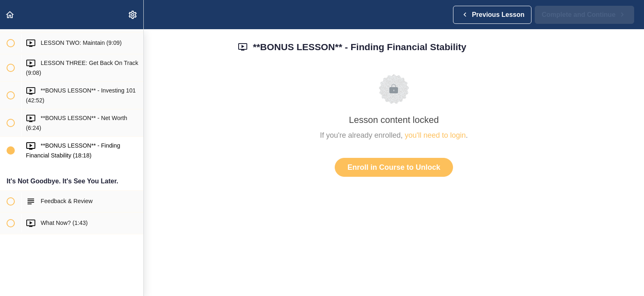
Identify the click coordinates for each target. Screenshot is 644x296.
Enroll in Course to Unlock (394, 167)
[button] (10, 15)
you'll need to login (436, 135)
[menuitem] (133, 15)
